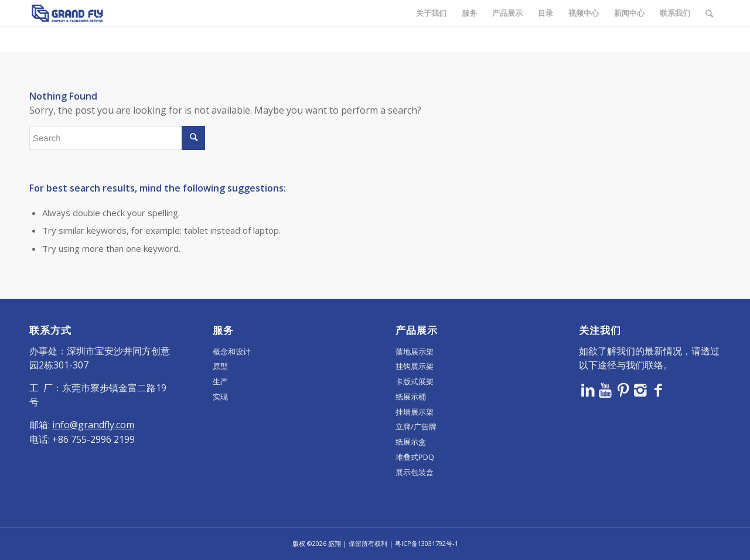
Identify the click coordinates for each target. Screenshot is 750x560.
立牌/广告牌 (416, 426)
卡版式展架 (415, 381)
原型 (220, 366)
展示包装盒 (415, 472)
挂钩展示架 (415, 366)
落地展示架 (415, 351)
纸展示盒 (411, 442)
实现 (220, 397)
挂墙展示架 (415, 412)
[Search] (709, 13)
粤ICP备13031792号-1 (427, 543)
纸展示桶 (411, 397)
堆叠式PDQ (415, 457)
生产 (220, 381)
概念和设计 (232, 351)
